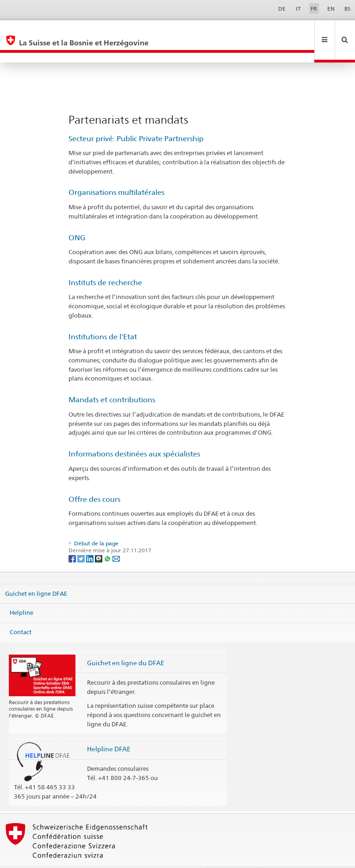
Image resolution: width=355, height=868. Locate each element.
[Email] (116, 538)
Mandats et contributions (112, 380)
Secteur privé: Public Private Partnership (136, 119)
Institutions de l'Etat (103, 317)
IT (298, 9)
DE (282, 9)
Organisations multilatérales (116, 172)
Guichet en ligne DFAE (36, 574)
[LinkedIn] (90, 538)
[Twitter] (82, 538)
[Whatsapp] (108, 538)
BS (347, 9)
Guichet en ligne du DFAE (126, 643)
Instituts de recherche (105, 263)
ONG (77, 218)
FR (314, 9)
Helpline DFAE (109, 729)
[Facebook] (73, 538)
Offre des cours (94, 479)
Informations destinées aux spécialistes (134, 434)
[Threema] (99, 538)
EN (331, 9)
